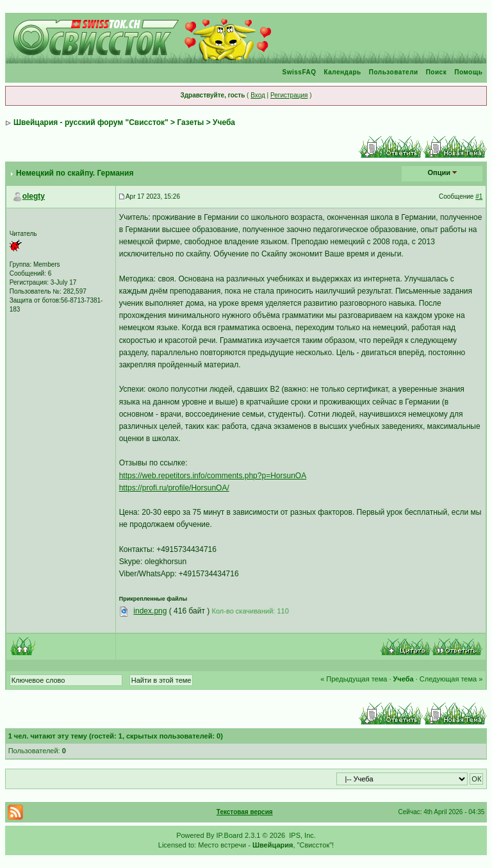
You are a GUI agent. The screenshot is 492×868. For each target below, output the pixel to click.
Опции (439, 172)
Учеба (224, 122)
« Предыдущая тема (354, 679)
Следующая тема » (451, 679)
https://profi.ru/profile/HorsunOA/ (174, 488)
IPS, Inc (301, 835)
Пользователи (394, 72)
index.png (150, 611)
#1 (479, 196)
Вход (258, 95)
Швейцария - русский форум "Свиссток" (91, 122)
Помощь (468, 72)
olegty (34, 196)
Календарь (342, 72)
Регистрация (289, 95)
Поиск (437, 72)
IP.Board (230, 835)
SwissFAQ (299, 72)
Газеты (190, 122)
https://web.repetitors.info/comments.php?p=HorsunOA (213, 476)
